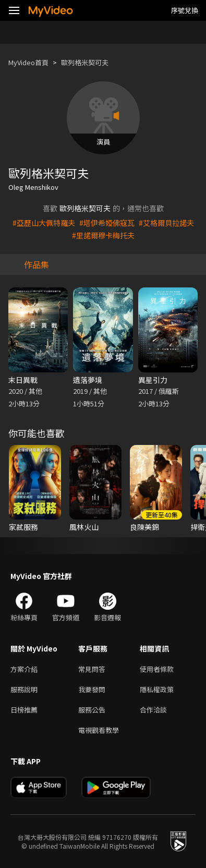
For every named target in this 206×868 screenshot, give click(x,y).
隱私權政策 (157, 689)
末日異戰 (23, 380)
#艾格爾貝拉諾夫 (166, 223)
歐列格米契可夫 (85, 62)
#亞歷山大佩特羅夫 (44, 223)
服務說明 (24, 689)
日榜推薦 (24, 710)
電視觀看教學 (99, 730)
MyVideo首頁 (28, 62)
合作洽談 (153, 710)
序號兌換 (185, 10)
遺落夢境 (88, 380)
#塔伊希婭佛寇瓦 (107, 223)
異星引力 (153, 380)
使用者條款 (157, 669)
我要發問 (92, 689)
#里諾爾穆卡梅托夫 (103, 235)
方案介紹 (24, 669)
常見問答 (92, 669)
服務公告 (92, 710)
